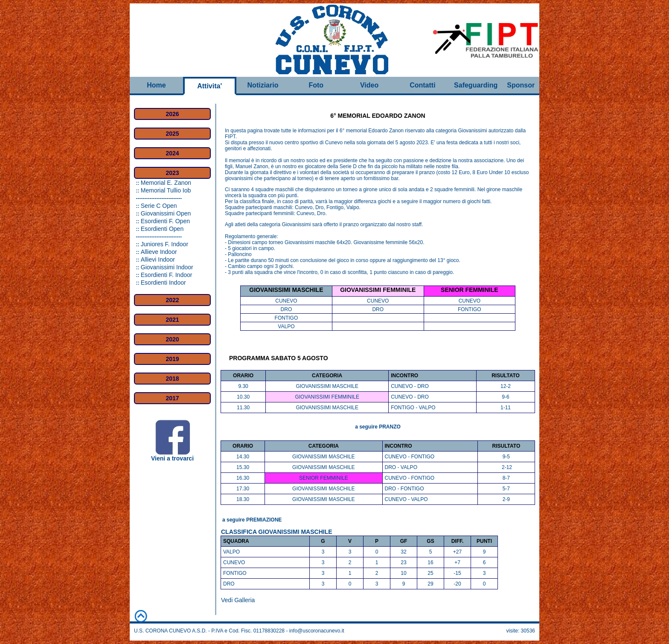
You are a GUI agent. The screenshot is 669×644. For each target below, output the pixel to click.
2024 (172, 153)
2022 (172, 300)
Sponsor (521, 85)
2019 (172, 359)
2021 (172, 320)
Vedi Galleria (238, 600)
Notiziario (263, 85)
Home (156, 85)
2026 (172, 114)
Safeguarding (476, 85)
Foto (316, 85)
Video (369, 85)
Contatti (422, 85)
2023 (172, 173)
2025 (172, 134)
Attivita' (209, 86)
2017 (172, 398)
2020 (172, 339)
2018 (172, 379)
